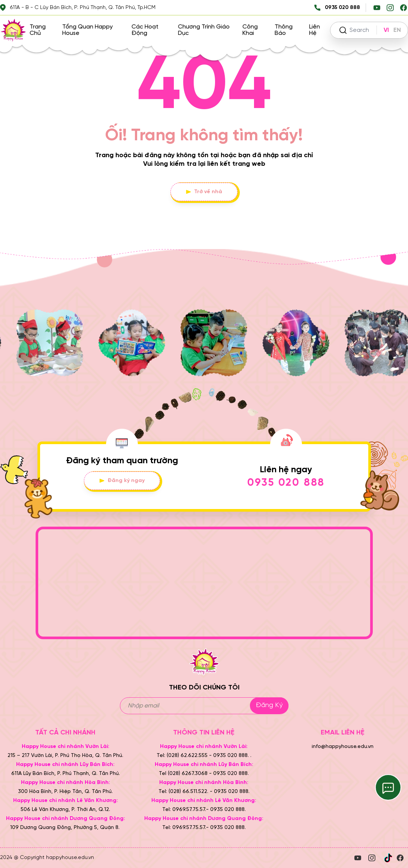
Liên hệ (315, 30)
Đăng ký (269, 705)
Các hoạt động (145, 30)
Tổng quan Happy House (87, 30)
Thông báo (284, 30)
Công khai (250, 30)
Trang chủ (38, 30)
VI (386, 30)
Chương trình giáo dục (204, 30)
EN (397, 30)
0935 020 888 (286, 483)
